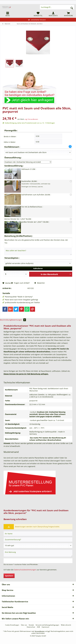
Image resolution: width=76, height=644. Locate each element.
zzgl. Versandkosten (31, 119)
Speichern (9, 576)
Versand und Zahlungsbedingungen (47, 625)
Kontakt (31, 625)
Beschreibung (6, 320)
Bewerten (40, 283)
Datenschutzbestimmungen (25, 570)
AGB (38, 627)
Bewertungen (19, 320)
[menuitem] (8, 14)
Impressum (45, 627)
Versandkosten (40, 631)
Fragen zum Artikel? (20, 283)
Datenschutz (31, 627)
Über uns (24, 625)
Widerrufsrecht (66, 625)
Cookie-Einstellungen (12, 625)
